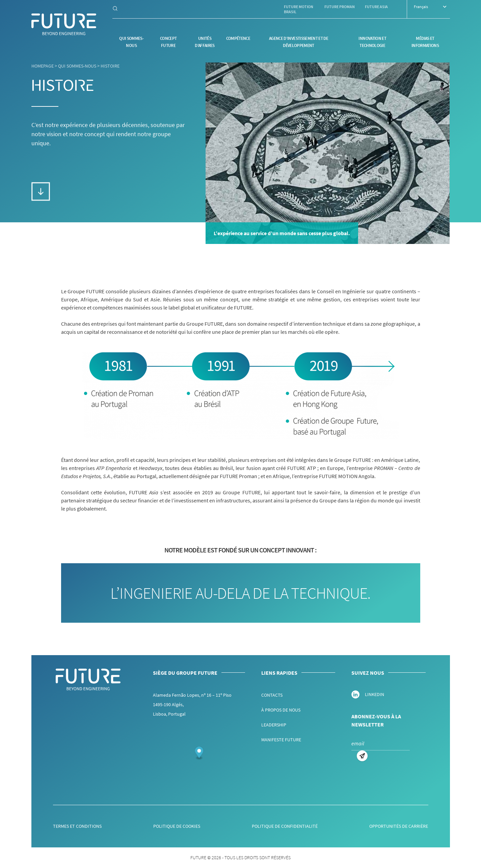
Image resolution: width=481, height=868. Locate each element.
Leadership (274, 725)
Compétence (238, 38)
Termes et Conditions (77, 826)
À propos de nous (281, 710)
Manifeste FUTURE (281, 740)
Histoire (110, 66)
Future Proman (340, 7)
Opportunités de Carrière (399, 826)
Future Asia (376, 7)
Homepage (43, 66)
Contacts (272, 695)
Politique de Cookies (177, 826)
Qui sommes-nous (77, 66)
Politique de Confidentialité (285, 826)
